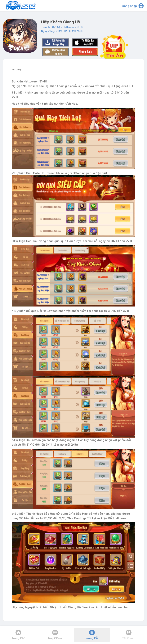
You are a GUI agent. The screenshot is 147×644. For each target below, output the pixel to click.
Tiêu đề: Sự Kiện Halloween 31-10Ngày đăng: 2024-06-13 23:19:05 (62, 29)
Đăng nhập (129, 6)
